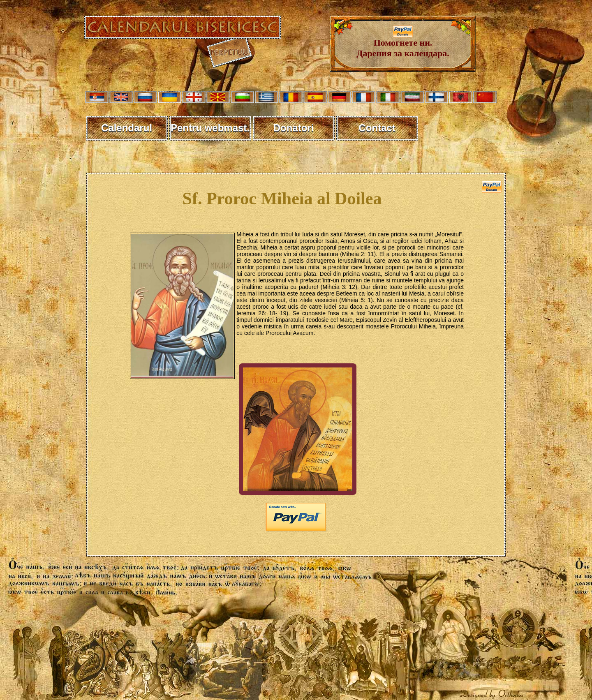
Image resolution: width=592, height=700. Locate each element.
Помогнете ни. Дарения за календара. (403, 44)
